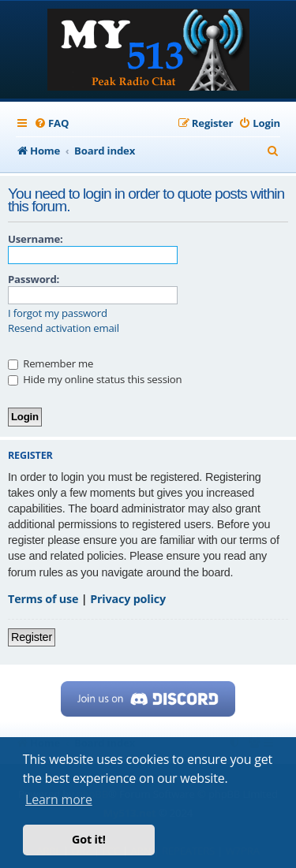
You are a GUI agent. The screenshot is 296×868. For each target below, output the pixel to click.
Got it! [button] (89, 839)
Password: (34, 279)
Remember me (51, 363)
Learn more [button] (59, 799)
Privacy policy (128, 599)
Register (32, 637)
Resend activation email (64, 328)
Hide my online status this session (95, 379)
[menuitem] (51, 123)
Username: (36, 239)
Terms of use (43, 599)
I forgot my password (58, 313)
